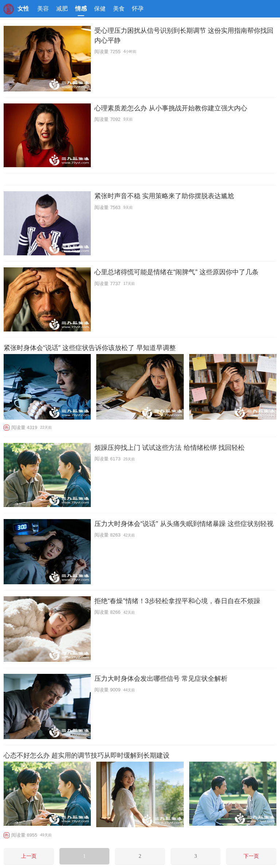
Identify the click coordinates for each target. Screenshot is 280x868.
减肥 (62, 9)
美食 (119, 9)
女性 (23, 9)
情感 (81, 11)
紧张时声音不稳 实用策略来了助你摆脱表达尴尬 (164, 196)
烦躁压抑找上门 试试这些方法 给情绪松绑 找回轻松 (169, 447)
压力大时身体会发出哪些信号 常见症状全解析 (161, 678)
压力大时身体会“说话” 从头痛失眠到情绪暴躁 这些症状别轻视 (184, 524)
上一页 (29, 856)
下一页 (251, 856)
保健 (100, 9)
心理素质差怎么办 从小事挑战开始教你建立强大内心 (171, 108)
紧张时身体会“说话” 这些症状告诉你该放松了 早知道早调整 (90, 348)
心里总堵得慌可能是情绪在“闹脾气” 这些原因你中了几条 (176, 272)
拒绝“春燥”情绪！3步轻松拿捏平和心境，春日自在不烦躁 (177, 601)
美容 (43, 9)
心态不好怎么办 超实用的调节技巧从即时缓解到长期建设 (87, 755)
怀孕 (138, 9)
